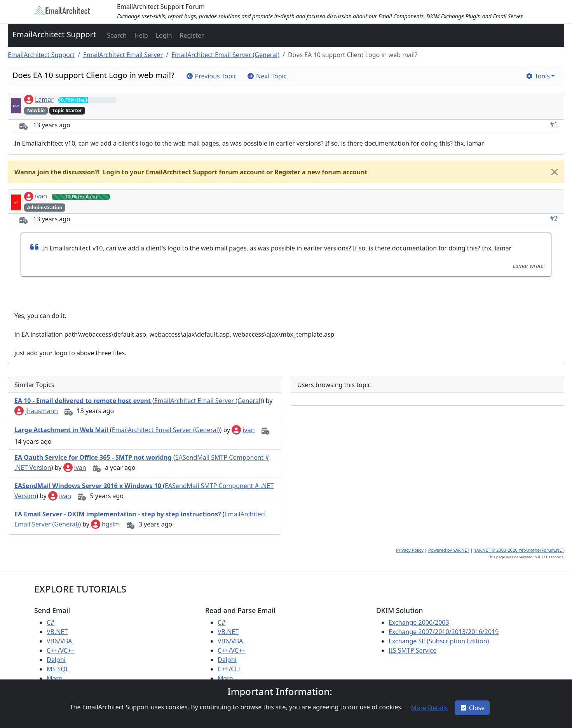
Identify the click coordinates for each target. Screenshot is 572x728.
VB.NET (57, 632)
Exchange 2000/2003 (419, 622)
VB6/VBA (59, 641)
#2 (554, 218)
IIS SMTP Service (412, 650)
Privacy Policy (410, 550)
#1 (554, 124)
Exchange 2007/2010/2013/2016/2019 (444, 632)
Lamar (39, 99)
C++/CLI (229, 669)
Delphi (56, 660)
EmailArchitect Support (54, 34)
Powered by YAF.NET (449, 550)
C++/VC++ (61, 650)
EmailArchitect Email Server (123, 55)
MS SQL (58, 669)
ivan (36, 196)
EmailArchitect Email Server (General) (225, 55)
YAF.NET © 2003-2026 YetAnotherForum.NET (519, 550)
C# (51, 622)
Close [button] (472, 708)
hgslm (105, 524)
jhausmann (36, 411)
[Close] (555, 172)
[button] (116, 35)
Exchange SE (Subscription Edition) (439, 641)
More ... (58, 678)
